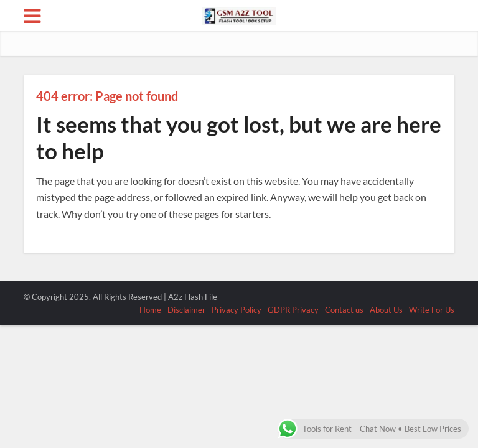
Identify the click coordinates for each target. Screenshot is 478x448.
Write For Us (432, 310)
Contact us (344, 310)
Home (150, 310)
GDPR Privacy (293, 310)
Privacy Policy (237, 310)
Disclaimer (186, 310)
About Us (386, 310)
